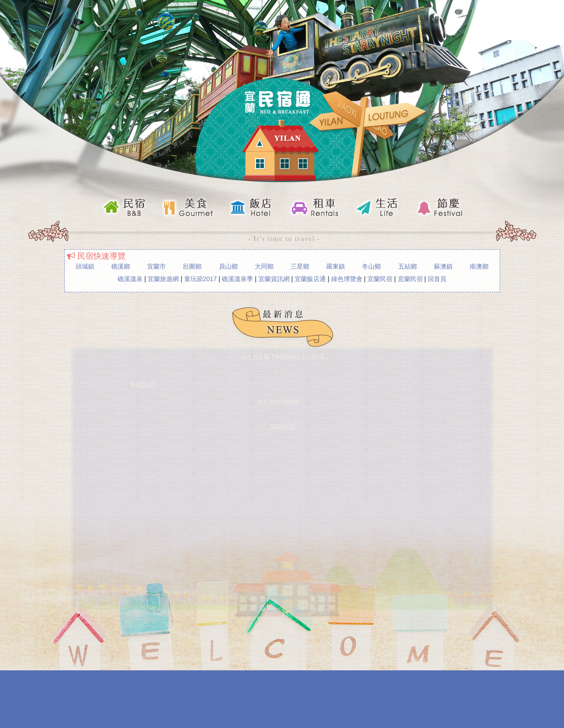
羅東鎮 (336, 265)
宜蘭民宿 (380, 278)
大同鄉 (264, 265)
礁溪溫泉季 (237, 278)
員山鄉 (228, 265)
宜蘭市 (156, 265)
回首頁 (437, 278)
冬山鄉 (371, 265)
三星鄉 (300, 265)
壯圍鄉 (192, 265)
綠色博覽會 (347, 278)
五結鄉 (408, 265)
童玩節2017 (200, 278)
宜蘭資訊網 (274, 278)
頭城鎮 (85, 265)
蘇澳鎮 (443, 265)
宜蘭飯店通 (310, 278)
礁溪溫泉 (130, 278)
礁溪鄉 (121, 265)
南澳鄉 (479, 265)
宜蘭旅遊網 (163, 278)
